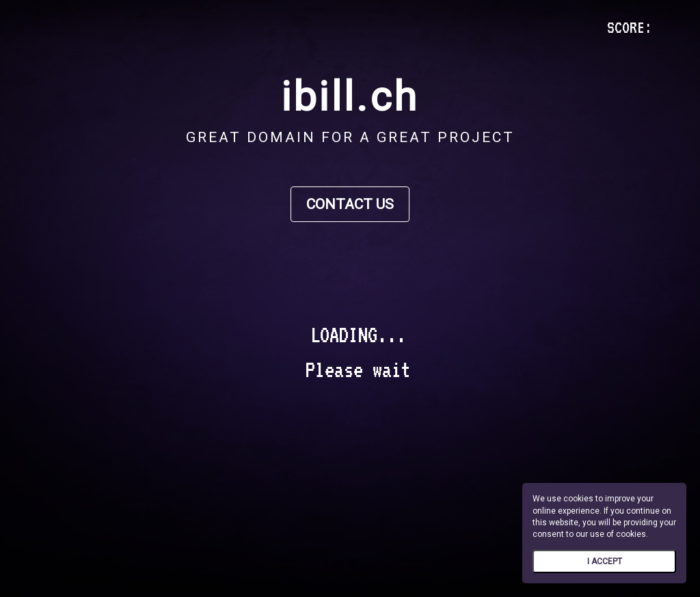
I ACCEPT (605, 561)
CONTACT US (350, 204)
